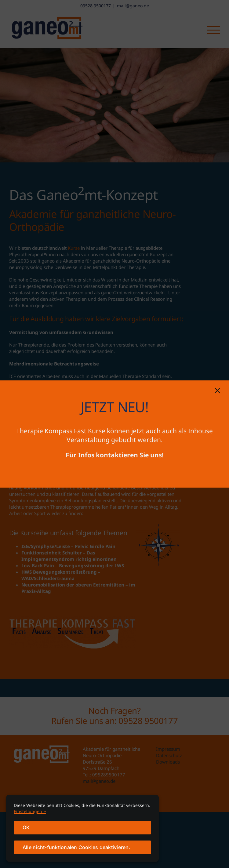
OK (26, 827)
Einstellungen (30, 811)
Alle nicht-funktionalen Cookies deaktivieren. (76, 847)
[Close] (217, 390)
